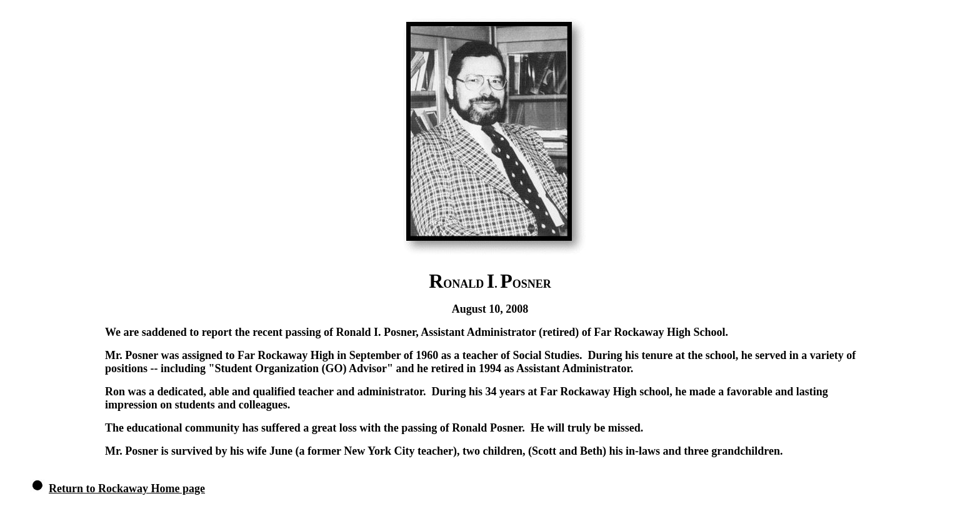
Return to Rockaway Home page (127, 488)
